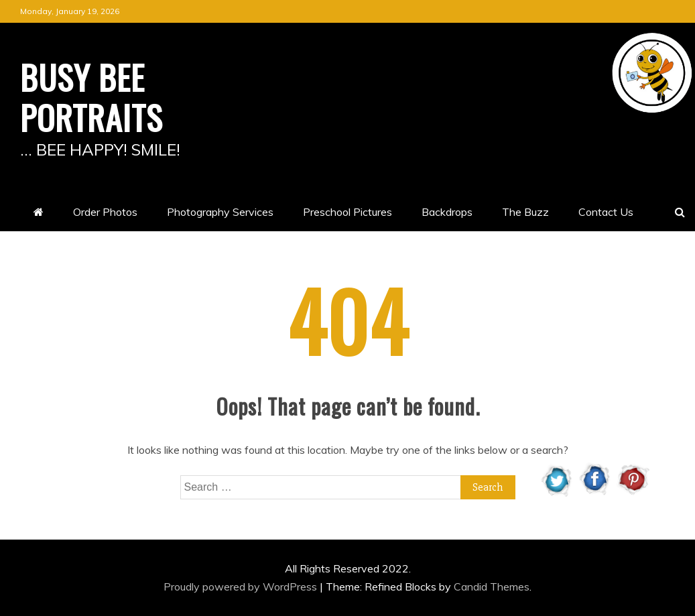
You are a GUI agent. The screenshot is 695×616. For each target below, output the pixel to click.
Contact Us (606, 212)
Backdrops (447, 212)
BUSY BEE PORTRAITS (91, 97)
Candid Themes (492, 587)
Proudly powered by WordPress (242, 587)
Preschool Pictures (347, 212)
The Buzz (525, 212)
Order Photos (105, 212)
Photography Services (220, 212)
